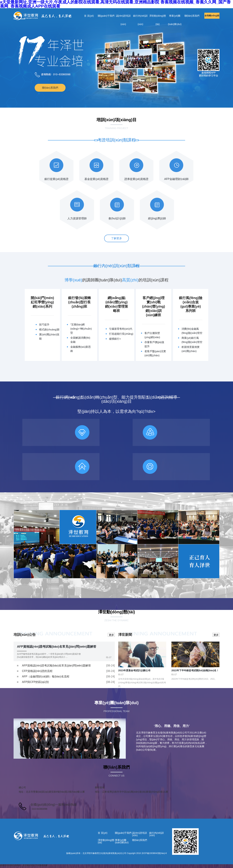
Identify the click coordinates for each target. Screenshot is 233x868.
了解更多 (116, 238)
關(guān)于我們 (106, 16)
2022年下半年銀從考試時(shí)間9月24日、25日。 (194, 679)
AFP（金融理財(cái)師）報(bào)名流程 (46, 676)
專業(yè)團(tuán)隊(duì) (175, 17)
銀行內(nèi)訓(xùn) (140, 17)
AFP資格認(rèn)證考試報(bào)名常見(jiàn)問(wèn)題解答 (57, 647)
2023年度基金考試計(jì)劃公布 (134, 670)
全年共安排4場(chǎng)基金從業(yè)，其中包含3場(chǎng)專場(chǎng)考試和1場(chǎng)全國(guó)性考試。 (142, 683)
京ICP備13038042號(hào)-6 (154, 853)
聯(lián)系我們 (192, 16)
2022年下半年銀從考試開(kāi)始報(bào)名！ (195, 670)
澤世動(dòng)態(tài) (158, 17)
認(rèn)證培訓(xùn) (123, 17)
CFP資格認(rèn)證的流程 (37, 671)
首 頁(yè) (89, 16)
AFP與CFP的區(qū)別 (35, 682)
